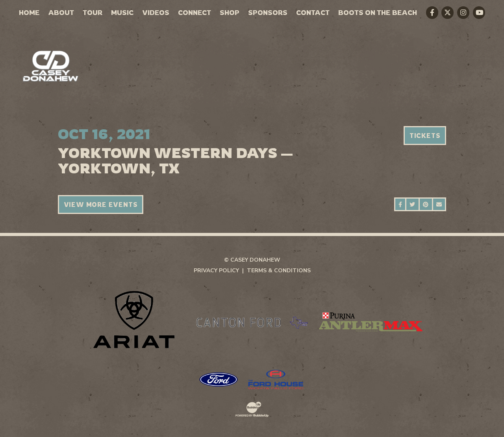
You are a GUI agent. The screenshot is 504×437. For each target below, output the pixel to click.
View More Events (101, 205)
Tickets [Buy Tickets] (425, 136)
